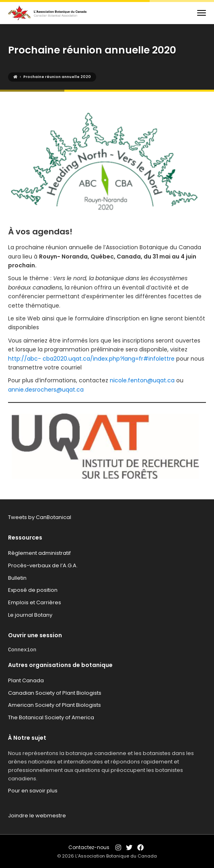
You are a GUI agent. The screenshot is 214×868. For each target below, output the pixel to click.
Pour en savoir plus (33, 791)
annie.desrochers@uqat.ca (46, 390)
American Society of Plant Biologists (55, 705)
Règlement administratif (39, 553)
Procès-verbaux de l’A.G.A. (43, 565)
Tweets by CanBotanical (40, 517)
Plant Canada (26, 680)
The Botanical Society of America (51, 717)
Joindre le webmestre (37, 816)
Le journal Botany (30, 615)
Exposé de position (33, 590)
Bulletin (17, 578)
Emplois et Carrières (35, 602)
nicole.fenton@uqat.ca (142, 380)
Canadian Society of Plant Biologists (55, 693)
